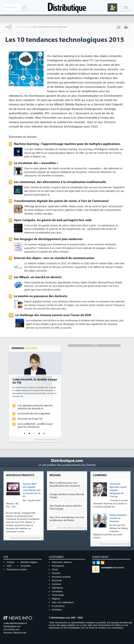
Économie (57, 580)
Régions (56, 599)
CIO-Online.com (12, 629)
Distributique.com (12, 626)
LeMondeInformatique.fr (15, 623)
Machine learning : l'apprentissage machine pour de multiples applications (67, 144)
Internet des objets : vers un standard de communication (54, 258)
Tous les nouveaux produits (25, 538)
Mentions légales (29, 562)
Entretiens (57, 610)
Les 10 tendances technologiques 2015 (50, 27)
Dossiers (56, 573)
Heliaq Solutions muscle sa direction (118, 518)
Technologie (58, 595)
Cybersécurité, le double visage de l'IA (35, 381)
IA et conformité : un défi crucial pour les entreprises (35, 426)
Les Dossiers (23, 27)
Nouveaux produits (61, 577)
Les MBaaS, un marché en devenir (38, 277)
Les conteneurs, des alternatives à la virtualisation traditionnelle (60, 182)
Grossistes (57, 591)
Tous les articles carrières (113, 544)
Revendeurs (58, 566)
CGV (9, 566)
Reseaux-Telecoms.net (15, 633)
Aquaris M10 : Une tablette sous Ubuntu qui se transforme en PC (32, 490)
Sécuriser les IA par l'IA (30, 419)
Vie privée (26, 566)
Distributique (67, 7)
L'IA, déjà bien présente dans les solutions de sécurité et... (35, 407)
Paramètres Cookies (17, 569)
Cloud (55, 569)
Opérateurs (58, 588)
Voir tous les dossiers (46, 440)
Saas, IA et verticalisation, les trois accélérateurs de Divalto (67, 519)
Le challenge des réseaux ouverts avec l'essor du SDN (53, 315)
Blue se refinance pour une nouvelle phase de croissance (65, 484)
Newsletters (113, 568)
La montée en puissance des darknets (41, 296)
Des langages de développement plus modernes (48, 239)
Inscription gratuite (112, 7)
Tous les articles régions (70, 528)
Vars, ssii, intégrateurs (63, 602)
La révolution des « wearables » (36, 163)
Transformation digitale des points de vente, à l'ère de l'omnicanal (61, 201)
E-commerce (58, 606)
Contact (10, 562)
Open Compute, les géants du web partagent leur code (53, 220)
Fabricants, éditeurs (62, 562)
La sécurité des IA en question (34, 414)
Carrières (57, 584)
